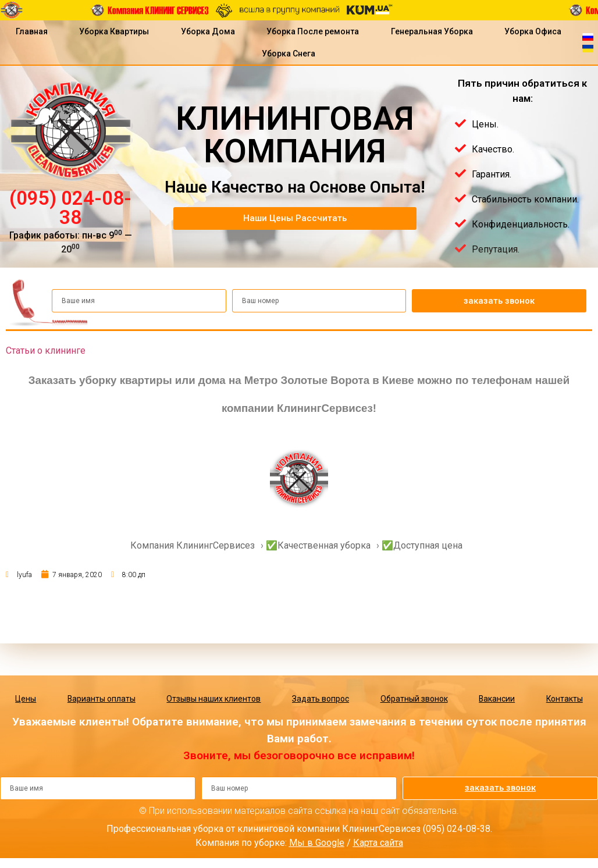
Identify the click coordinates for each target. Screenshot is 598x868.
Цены (26, 699)
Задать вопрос (320, 699)
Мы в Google (317, 843)
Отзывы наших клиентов (213, 699)
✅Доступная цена (422, 545)
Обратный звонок (414, 699)
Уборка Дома (208, 31)
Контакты (564, 699)
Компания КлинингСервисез (193, 545)
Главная (32, 31)
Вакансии (496, 699)
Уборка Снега (289, 54)
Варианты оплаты (101, 699)
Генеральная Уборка (432, 31)
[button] (295, 218)
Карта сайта (378, 843)
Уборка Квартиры (114, 31)
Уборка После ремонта (313, 31)
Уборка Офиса (533, 31)
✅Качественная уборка (318, 545)
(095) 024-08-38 (70, 208)
